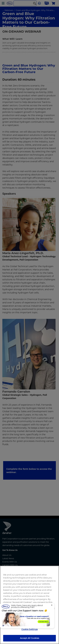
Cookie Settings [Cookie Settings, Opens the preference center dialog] (30, 629)
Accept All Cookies (29, 638)
